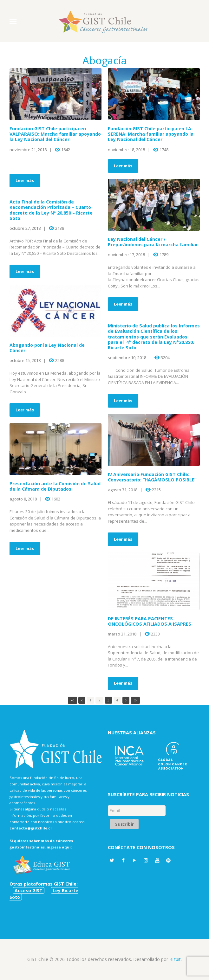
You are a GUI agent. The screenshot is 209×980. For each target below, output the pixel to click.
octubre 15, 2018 (25, 360)
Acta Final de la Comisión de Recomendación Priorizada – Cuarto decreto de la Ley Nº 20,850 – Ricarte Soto (51, 210)
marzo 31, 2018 (122, 634)
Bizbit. (176, 959)
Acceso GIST (29, 890)
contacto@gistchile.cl (31, 828)
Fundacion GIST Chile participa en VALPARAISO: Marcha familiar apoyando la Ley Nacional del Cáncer (55, 134)
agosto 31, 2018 (123, 490)
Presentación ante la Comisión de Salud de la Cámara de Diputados (55, 486)
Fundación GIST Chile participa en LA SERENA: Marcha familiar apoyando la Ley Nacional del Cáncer (151, 134)
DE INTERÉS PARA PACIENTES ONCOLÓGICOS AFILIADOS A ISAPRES (150, 621)
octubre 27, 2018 (25, 228)
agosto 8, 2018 (23, 499)
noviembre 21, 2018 (28, 150)
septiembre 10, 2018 (127, 358)
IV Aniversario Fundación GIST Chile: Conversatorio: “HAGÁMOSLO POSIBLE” (152, 477)
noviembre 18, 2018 (126, 150)
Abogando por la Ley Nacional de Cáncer (47, 348)
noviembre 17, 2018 (126, 255)
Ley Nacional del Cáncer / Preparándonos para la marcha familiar (153, 242)
